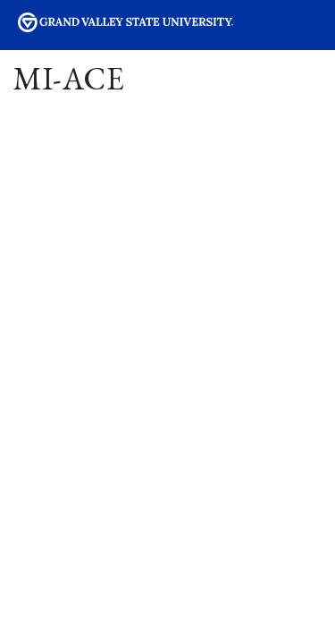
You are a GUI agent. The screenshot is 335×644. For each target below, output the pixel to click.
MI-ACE (69, 78)
